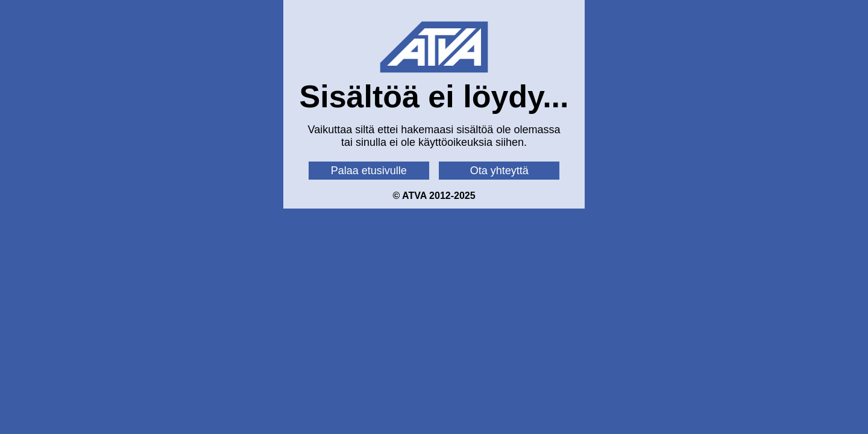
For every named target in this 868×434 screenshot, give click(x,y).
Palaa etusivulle (369, 171)
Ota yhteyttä (499, 171)
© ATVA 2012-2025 (434, 196)
